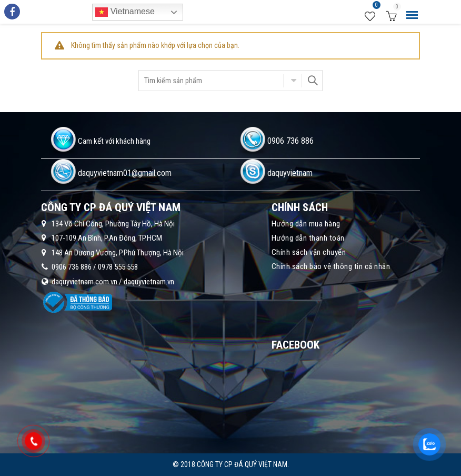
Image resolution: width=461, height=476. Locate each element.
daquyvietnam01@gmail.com (125, 173)
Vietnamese (125, 12)
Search (312, 81)
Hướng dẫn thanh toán (308, 238)
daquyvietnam (290, 173)
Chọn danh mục (292, 81)
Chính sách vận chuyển (309, 252)
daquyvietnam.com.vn (84, 282)
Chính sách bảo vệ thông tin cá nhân (331, 266)
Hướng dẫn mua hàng (306, 224)
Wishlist (375, 7)
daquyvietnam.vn (149, 282)
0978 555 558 (118, 267)
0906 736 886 (290, 141)
